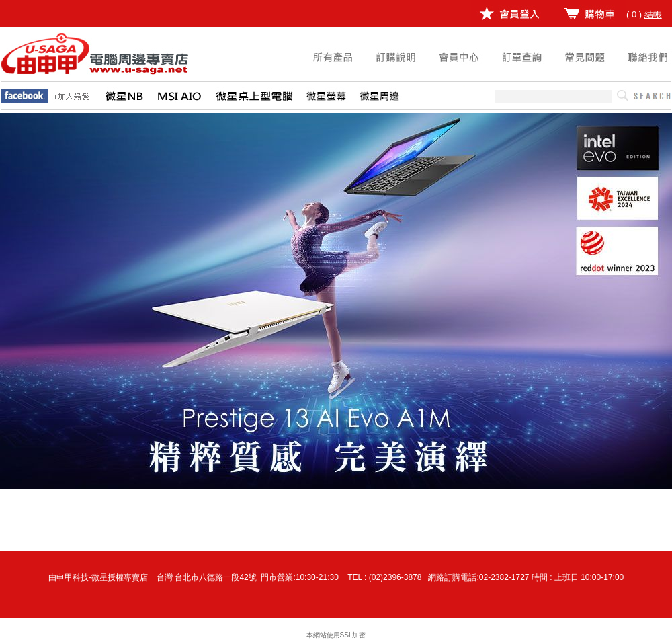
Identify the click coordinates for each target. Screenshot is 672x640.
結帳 (653, 14)
